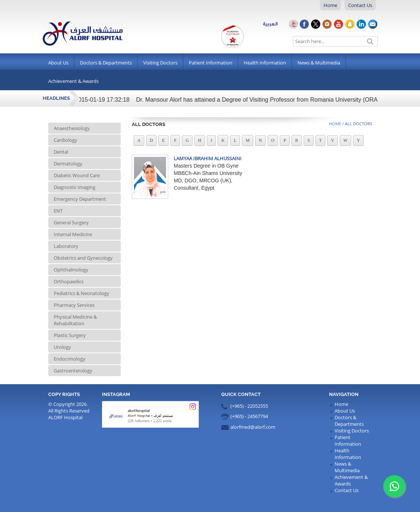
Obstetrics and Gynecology (83, 258)
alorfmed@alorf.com (253, 427)
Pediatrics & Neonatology (82, 293)
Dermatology (68, 164)
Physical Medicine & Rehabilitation (75, 320)
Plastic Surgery (70, 335)
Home (330, 5)
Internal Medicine (73, 234)
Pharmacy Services (74, 305)
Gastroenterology (73, 371)
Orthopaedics (69, 281)
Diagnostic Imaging (75, 187)
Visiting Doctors (160, 63)
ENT (58, 211)
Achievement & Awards (73, 81)
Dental (61, 152)
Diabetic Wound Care (77, 175)
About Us (58, 63)
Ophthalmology (71, 270)
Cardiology (66, 140)
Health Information (265, 63)
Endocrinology (70, 359)
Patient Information (211, 63)
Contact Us (360, 5)
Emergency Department (80, 199)
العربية (281, 24)
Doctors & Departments (106, 63)
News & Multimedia (319, 63)
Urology (62, 347)
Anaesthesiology (72, 128)
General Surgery (71, 222)
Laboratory (66, 246)
